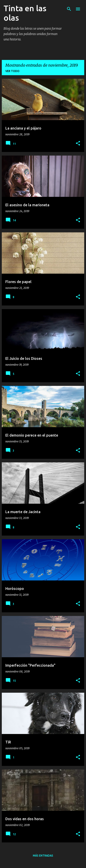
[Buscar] (69, 9)
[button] (78, 144)
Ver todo (12, 71)
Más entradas (43, 856)
